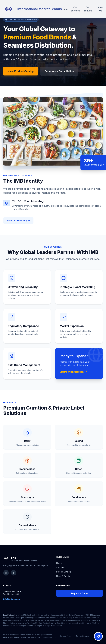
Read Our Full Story (18, 221)
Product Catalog (64, 572)
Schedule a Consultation (59, 71)
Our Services (75, 9)
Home (65, 9)
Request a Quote (80, 593)
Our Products (89, 9)
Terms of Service (83, 636)
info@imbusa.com (48, 637)
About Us (101, 9)
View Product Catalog (21, 71)
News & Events (63, 576)
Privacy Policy (66, 636)
